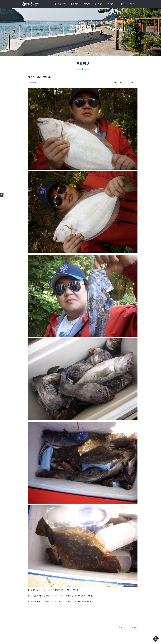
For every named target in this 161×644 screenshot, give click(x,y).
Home (76, 34)
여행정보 (122, 4)
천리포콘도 (99, 4)
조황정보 (87, 4)
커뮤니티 (133, 4)
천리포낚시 (75, 4)
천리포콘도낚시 (60, 4)
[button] (120, 627)
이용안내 (111, 4)
